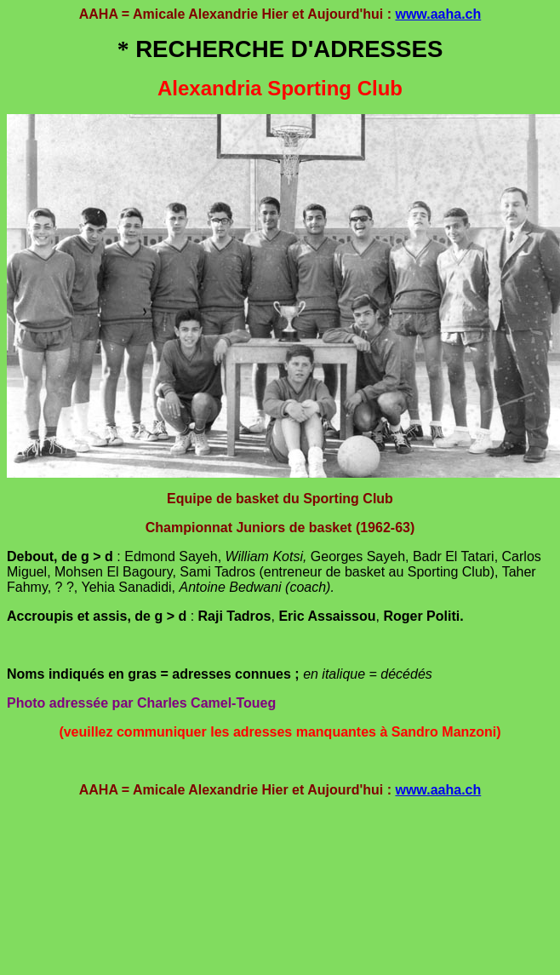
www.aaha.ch (438, 14)
